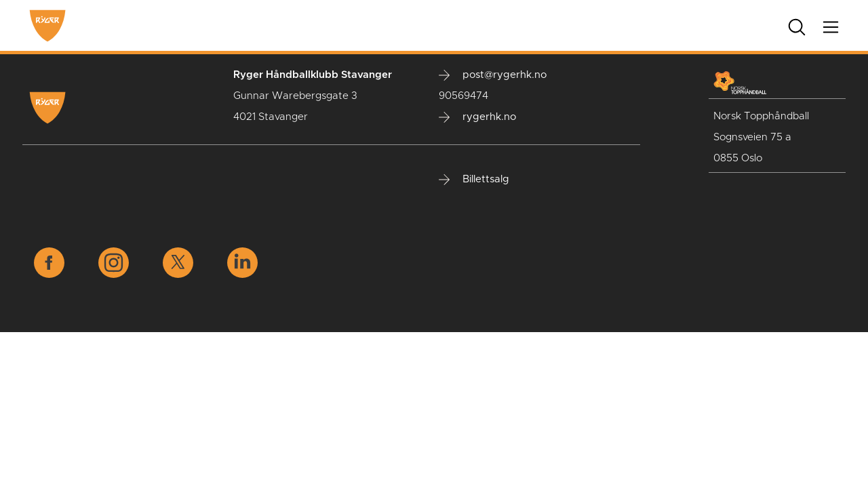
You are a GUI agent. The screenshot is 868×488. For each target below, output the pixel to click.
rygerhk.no (477, 117)
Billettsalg (474, 180)
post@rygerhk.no (493, 75)
